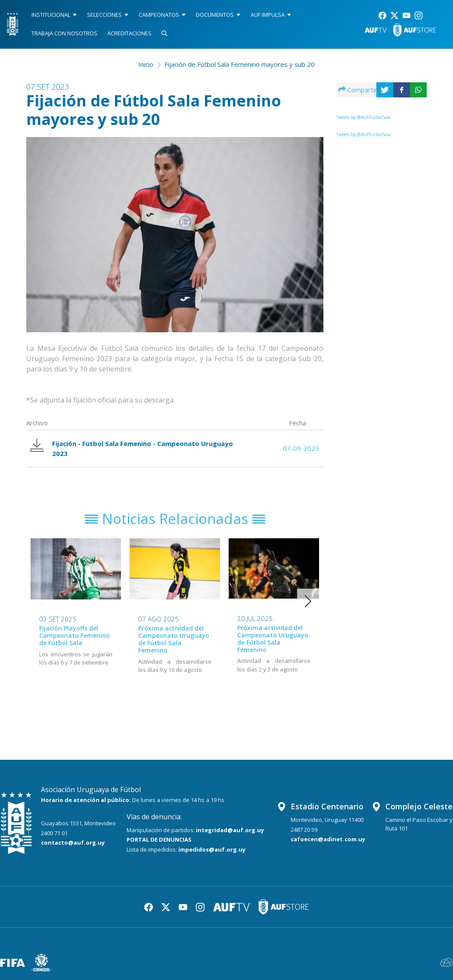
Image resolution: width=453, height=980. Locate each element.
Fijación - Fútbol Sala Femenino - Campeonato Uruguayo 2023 (132, 448)
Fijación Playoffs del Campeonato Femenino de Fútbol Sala (74, 635)
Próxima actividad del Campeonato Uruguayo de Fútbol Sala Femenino (174, 639)
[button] (308, 601)
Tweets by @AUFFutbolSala (363, 117)
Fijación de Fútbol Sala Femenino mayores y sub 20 (240, 64)
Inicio (146, 64)
